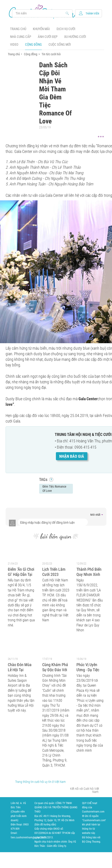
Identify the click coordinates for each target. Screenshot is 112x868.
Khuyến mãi (41, 29)
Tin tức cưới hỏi (51, 54)
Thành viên (92, 14)
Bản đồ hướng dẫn (45, 825)
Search (40, 13)
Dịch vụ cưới (66, 29)
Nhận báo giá (72, 456)
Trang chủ (18, 29)
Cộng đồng (33, 45)
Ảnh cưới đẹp (48, 37)
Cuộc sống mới (60, 45)
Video (14, 45)
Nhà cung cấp (21, 37)
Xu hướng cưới (75, 37)
